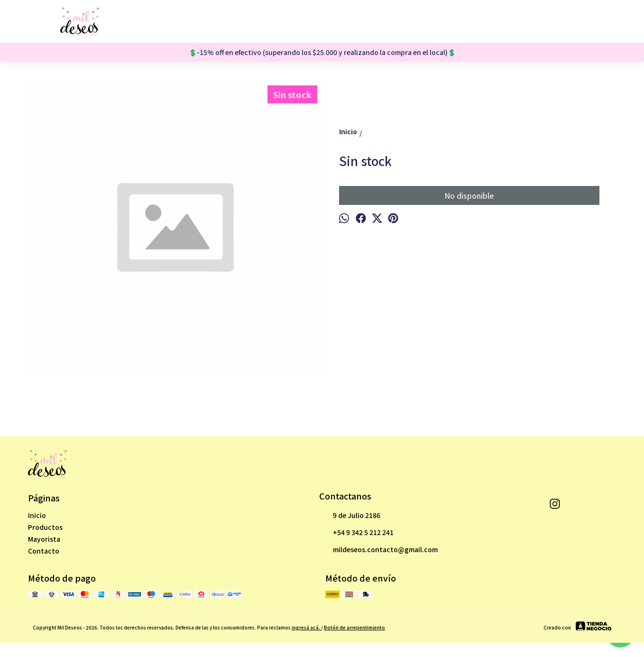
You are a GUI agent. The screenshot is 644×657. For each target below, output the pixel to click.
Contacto (44, 551)
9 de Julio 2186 (350, 516)
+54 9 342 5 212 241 (356, 533)
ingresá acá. (306, 627)
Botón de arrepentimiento (354, 627)
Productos (45, 527)
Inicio (37, 515)
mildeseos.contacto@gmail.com (378, 550)
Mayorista (44, 539)
